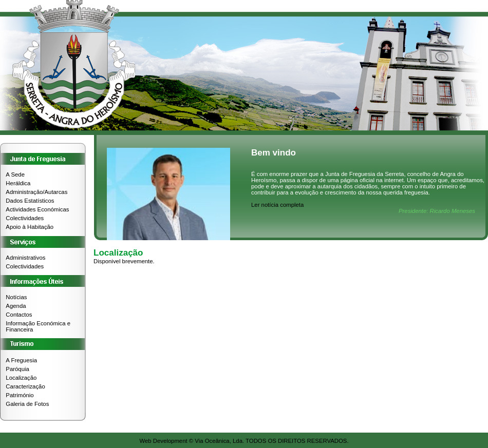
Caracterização (25, 386)
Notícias (16, 297)
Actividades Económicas (37, 209)
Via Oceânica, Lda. (219, 441)
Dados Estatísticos (30, 201)
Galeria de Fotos (27, 404)
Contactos (19, 315)
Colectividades (25, 218)
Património (20, 395)
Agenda (16, 306)
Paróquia (17, 369)
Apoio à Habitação (30, 227)
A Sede (15, 174)
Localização (21, 378)
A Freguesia (21, 360)
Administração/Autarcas (36, 192)
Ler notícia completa (277, 205)
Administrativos (25, 258)
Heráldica (18, 183)
